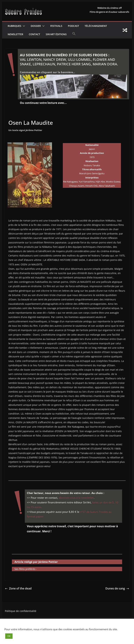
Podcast (73, 26)
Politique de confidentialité (21, 611)
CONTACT (34, 34)
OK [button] (9, 636)
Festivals (56, 26)
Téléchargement (96, 26)
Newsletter (15, 34)
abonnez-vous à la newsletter (76, 498)
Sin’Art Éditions (56, 34)
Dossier (36, 26)
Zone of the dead (18, 588)
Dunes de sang (117, 588)
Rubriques (14, 26)
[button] (23, 26)
